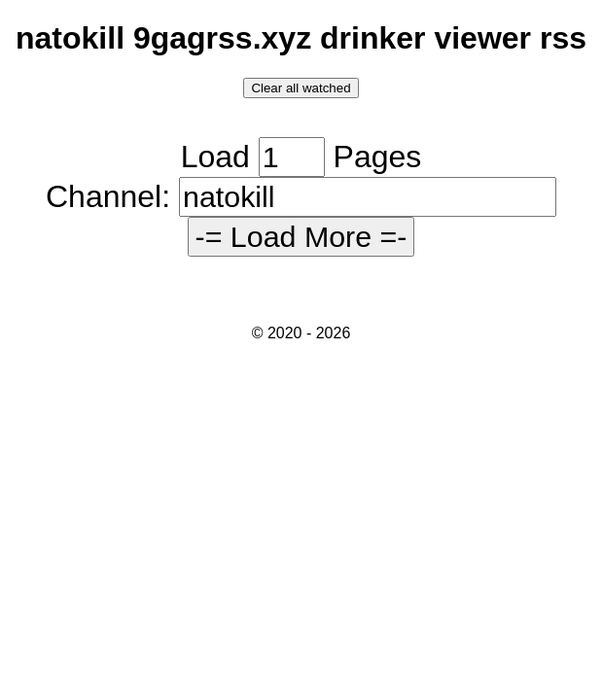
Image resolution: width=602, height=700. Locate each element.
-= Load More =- (301, 236)
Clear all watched (301, 88)
